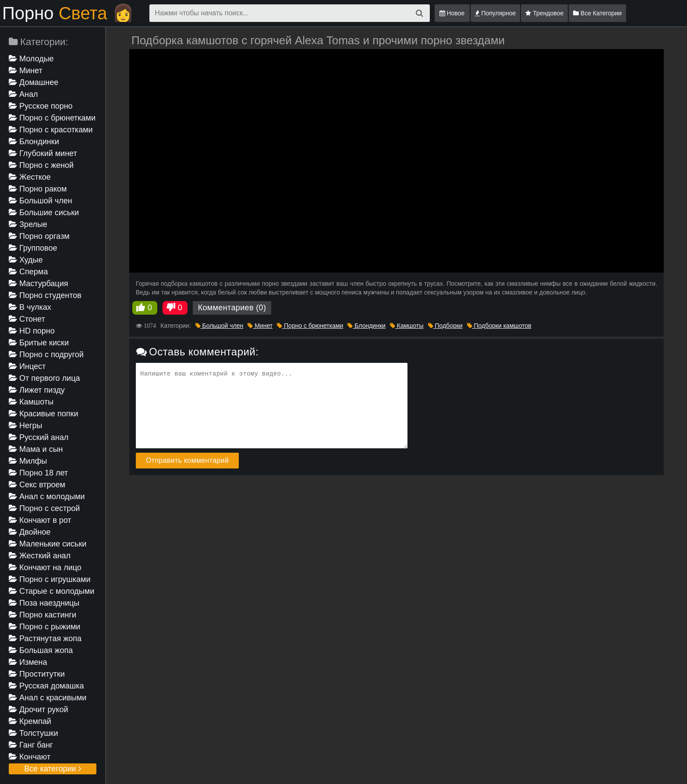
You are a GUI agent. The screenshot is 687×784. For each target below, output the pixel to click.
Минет (26, 71)
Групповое (33, 248)
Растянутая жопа (45, 639)
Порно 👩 (68, 13)
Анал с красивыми (48, 698)
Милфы (28, 461)
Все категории (52, 769)
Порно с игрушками (50, 579)
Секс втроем (37, 485)
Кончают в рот (40, 520)
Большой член (41, 201)
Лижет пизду (37, 390)
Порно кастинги (42, 615)
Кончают (30, 757)
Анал (23, 94)
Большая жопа (41, 650)
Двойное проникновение (37, 533)
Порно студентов (45, 295)
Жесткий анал (40, 556)
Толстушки (34, 733)
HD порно (32, 331)
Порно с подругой (46, 355)
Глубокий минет (43, 153)
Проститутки (37, 674)
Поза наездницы (44, 603)
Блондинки (34, 142)
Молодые (31, 59)
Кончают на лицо (45, 568)
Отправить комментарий (187, 460)
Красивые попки (44, 414)
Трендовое (544, 13)
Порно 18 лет (38, 473)
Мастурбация (38, 284)
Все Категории (597, 13)
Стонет (27, 319)
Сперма (28, 272)
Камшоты (31, 402)
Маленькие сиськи (48, 544)
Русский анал (39, 437)
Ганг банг (31, 745)
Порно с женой (41, 165)
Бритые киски (39, 343)
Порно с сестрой (44, 508)
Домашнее (34, 82)
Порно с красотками (51, 130)
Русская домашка (46, 686)
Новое (452, 13)
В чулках (30, 307)
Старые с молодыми (51, 591)
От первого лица (44, 378)
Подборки (445, 326)
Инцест (27, 366)
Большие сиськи (44, 213)
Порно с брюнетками (52, 118)
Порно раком (38, 189)
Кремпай (30, 721)
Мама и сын (36, 449)
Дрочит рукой (38, 710)
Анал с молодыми (47, 497)
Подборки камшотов (499, 326)
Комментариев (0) (232, 308)
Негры (26, 426)
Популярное (496, 13)
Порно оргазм (39, 236)
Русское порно (41, 106)
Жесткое (30, 177)
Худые (26, 260)
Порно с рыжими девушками (44, 627)
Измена (28, 662)
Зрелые (28, 224)
